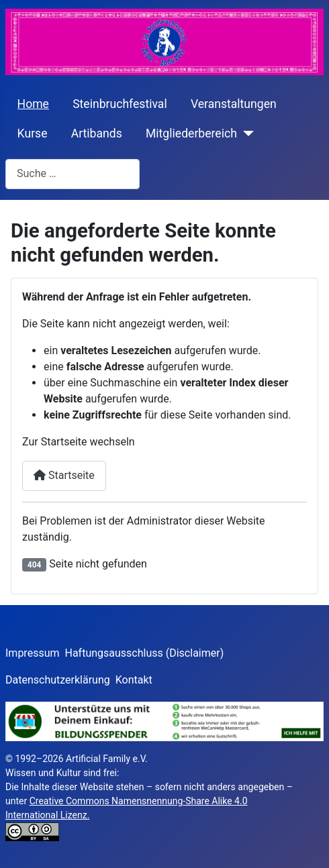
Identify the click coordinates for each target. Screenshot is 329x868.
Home (33, 104)
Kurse (33, 133)
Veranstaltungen (234, 104)
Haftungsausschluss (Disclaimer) (145, 653)
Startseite (64, 475)
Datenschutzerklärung (58, 680)
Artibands (97, 133)
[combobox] (73, 174)
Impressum (33, 653)
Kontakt (134, 680)
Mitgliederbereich (191, 133)
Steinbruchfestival (120, 104)
